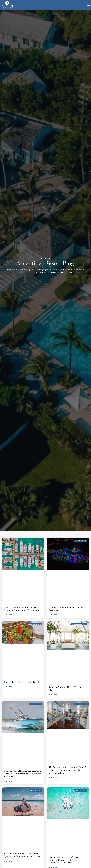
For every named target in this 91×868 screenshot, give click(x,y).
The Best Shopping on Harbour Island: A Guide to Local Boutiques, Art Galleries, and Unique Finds (68, 770)
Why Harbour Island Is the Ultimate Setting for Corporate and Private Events (22, 609)
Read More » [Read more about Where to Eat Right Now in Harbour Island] (53, 695)
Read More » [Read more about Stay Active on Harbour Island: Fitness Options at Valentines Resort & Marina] (8, 861)
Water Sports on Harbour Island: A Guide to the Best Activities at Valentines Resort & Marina (23, 774)
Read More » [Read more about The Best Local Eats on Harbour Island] (8, 687)
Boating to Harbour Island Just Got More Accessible (67, 609)
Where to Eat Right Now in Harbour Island (65, 689)
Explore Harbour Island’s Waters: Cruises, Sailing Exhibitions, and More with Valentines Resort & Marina (68, 860)
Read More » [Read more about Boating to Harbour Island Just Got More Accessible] (53, 615)
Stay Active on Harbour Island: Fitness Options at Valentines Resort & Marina (22, 855)
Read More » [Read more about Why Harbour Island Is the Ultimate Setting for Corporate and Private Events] (8, 615)
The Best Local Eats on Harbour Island (21, 682)
